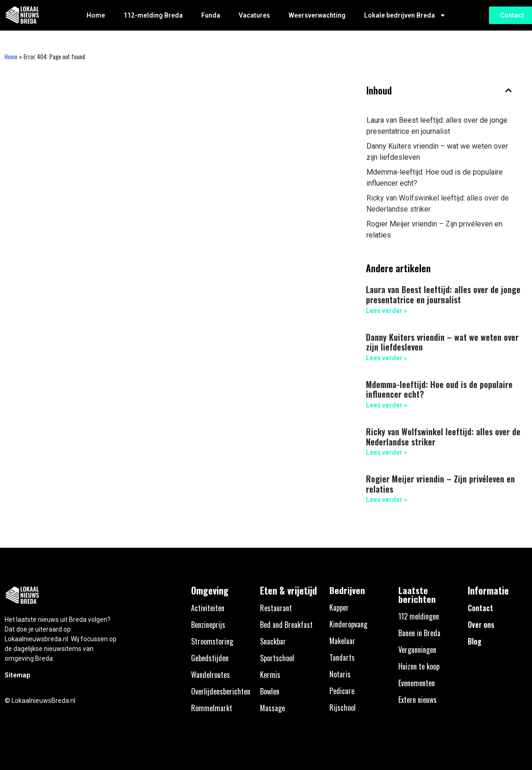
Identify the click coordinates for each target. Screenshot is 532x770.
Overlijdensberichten (221, 691)
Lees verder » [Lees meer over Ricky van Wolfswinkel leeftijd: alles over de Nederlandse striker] (387, 452)
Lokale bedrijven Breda (405, 15)
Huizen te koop (419, 666)
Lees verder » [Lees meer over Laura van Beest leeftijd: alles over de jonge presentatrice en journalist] (387, 311)
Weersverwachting (317, 15)
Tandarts (342, 657)
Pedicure (342, 691)
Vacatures (254, 15)
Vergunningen (417, 650)
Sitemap (17, 675)
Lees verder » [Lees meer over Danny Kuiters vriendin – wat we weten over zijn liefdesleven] (387, 358)
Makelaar (342, 641)
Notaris (340, 674)
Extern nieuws (418, 700)
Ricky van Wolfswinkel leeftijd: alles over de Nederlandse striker (438, 203)
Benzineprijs (208, 625)
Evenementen (417, 683)
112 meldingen (419, 616)
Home (96, 15)
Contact (480, 608)
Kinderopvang (348, 624)
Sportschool (277, 658)
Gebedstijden (210, 658)
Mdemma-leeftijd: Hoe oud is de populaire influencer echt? (435, 178)
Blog (475, 641)
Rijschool (343, 707)
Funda (211, 15)
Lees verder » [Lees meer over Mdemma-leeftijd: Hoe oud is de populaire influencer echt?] (387, 405)
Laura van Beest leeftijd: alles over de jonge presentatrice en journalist (437, 126)
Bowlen (270, 691)
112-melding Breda (153, 15)
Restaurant (276, 608)
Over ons (481, 625)
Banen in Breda (419, 633)
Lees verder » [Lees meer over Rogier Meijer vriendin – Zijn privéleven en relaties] (387, 500)
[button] (508, 90)
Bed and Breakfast (286, 625)
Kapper (339, 607)
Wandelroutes (210, 675)
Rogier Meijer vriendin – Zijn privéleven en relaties (434, 229)
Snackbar (273, 641)
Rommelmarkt (212, 708)
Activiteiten (208, 608)
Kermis (270, 675)
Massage (272, 708)
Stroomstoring (212, 641)
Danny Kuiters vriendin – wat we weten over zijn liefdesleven (437, 152)
